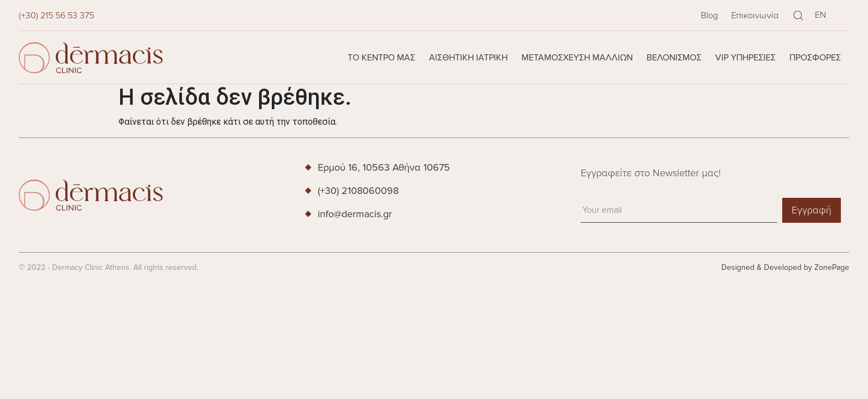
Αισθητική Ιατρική (468, 58)
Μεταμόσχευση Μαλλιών (577, 58)
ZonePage (832, 267)
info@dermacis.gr (355, 214)
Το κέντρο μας (381, 58)
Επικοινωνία (755, 16)
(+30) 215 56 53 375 (56, 16)
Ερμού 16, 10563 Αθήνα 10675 (384, 167)
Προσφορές (815, 58)
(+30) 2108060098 (358, 191)
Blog (709, 16)
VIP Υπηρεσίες (745, 58)
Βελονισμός (674, 58)
